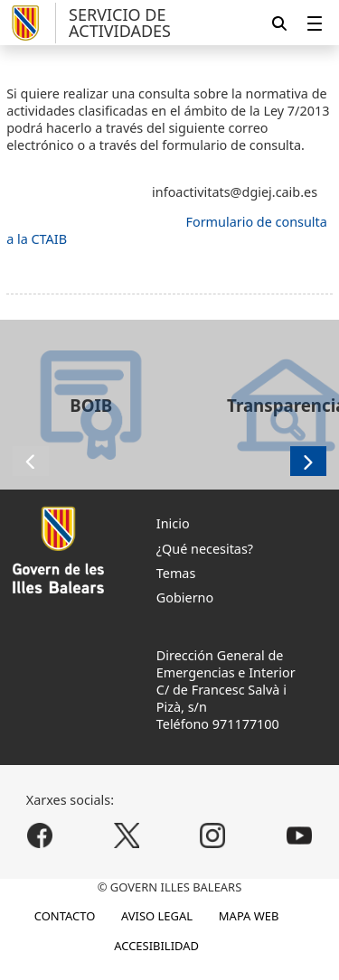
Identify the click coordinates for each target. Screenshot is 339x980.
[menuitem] (315, 23)
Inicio (173, 523)
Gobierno (185, 597)
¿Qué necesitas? (205, 549)
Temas (176, 573)
